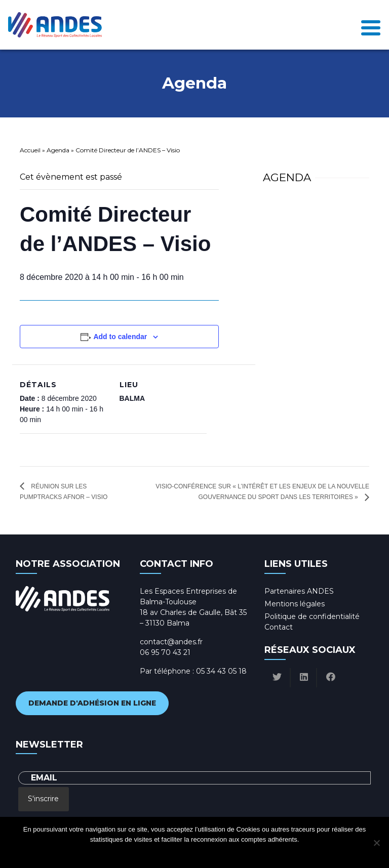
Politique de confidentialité (312, 616)
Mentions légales (295, 604)
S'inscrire (43, 799)
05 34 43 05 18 (221, 671)
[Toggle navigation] (371, 25)
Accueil (30, 150)
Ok (154, 853)
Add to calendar (120, 337)
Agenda (58, 150)
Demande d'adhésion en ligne (92, 703)
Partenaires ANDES (299, 591)
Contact (279, 627)
